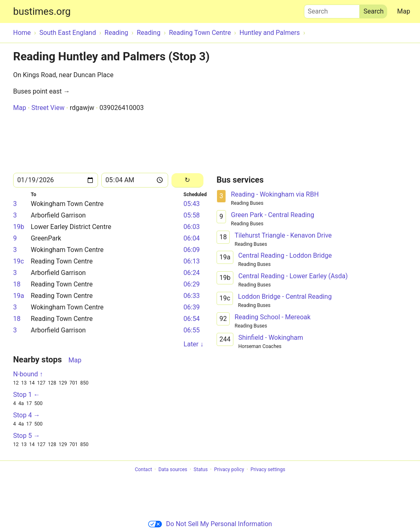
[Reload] (187, 180)
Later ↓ (194, 344)
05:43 (192, 204)
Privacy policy (229, 469)
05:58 (192, 215)
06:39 (192, 307)
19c (18, 261)
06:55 (192, 330)
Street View (48, 108)
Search (332, 9)
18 (17, 284)
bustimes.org (42, 11)
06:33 (192, 296)
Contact (144, 469)
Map (404, 11)
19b (19, 227)
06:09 (192, 250)
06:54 (192, 319)
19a (19, 296)
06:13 (192, 261)
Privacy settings (268, 469)
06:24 (192, 273)
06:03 (192, 227)
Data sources (173, 469)
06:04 (192, 238)
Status (201, 469)
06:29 (192, 284)
